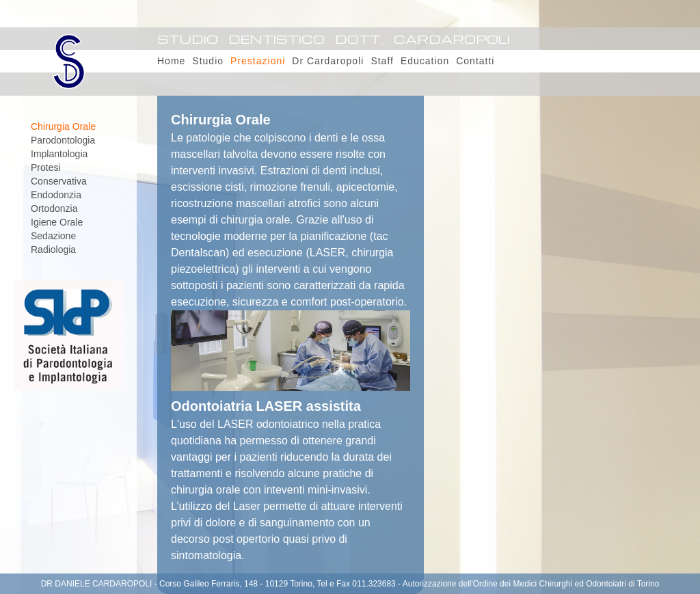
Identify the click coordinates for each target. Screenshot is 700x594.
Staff (382, 61)
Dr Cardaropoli (328, 61)
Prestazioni (258, 61)
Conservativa (59, 181)
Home (171, 61)
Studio (208, 61)
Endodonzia (56, 195)
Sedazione (53, 236)
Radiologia (53, 249)
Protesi (46, 167)
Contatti (475, 61)
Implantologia (59, 154)
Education (425, 61)
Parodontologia (63, 140)
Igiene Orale (57, 222)
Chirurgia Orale (63, 126)
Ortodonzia (54, 208)
